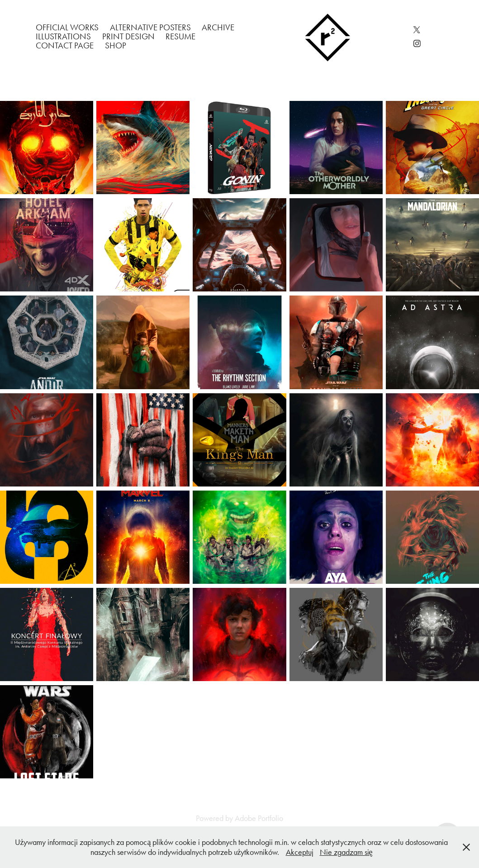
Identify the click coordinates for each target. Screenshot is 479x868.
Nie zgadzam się (346, 852)
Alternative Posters (150, 27)
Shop (116, 45)
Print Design (128, 36)
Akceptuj (300, 852)
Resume (180, 36)
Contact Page (65, 45)
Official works (67, 27)
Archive (218, 27)
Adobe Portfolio (259, 818)
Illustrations (63, 36)
